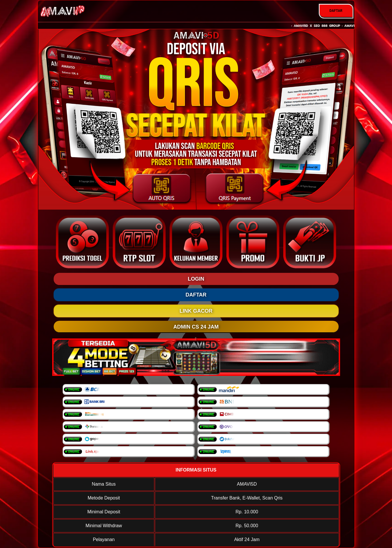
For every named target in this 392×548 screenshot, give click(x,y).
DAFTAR (336, 11)
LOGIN (196, 279)
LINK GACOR (196, 311)
